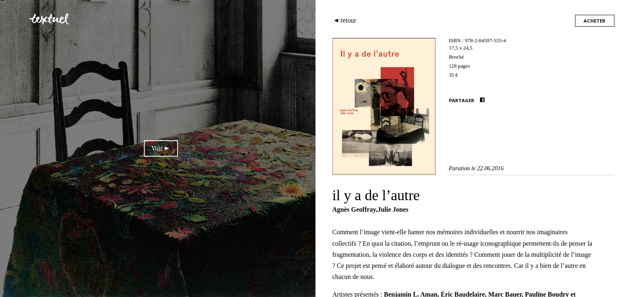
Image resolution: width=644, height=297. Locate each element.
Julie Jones (393, 209)
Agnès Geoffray (354, 209)
